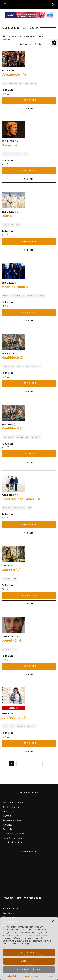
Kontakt (7, 812)
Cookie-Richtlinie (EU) (14, 838)
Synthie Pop (8, 225)
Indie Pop (7, 508)
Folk (26, 83)
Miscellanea (9, 913)
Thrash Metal (18, 296)
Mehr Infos (29, 100)
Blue (9, 216)
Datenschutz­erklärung (32, 976)
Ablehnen (29, 961)
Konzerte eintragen (13, 816)
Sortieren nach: (26, 44)
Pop (26, 154)
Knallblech (13, 357)
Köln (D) (6, 94)
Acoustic (35, 366)
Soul (5, 726)
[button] (53, 921)
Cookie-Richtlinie (13, 976)
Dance (20, 366)
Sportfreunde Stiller (21, 499)
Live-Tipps (8, 909)
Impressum (47, 976)
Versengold (14, 75)
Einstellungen (29, 970)
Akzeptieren (29, 952)
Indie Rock (20, 508)
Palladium (8, 90)
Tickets (29, 109)
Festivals (8, 825)
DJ (27, 366)
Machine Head (18, 287)
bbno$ (12, 641)
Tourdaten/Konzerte (13, 829)
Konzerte (8, 821)
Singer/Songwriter (12, 83)
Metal (5, 296)
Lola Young (14, 717)
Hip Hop (6, 579)
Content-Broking (11, 803)
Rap (15, 579)
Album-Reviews (11, 904)
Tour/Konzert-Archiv (13, 834)
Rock (34, 83)
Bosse (9, 145)
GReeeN (11, 570)
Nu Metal (32, 296)
